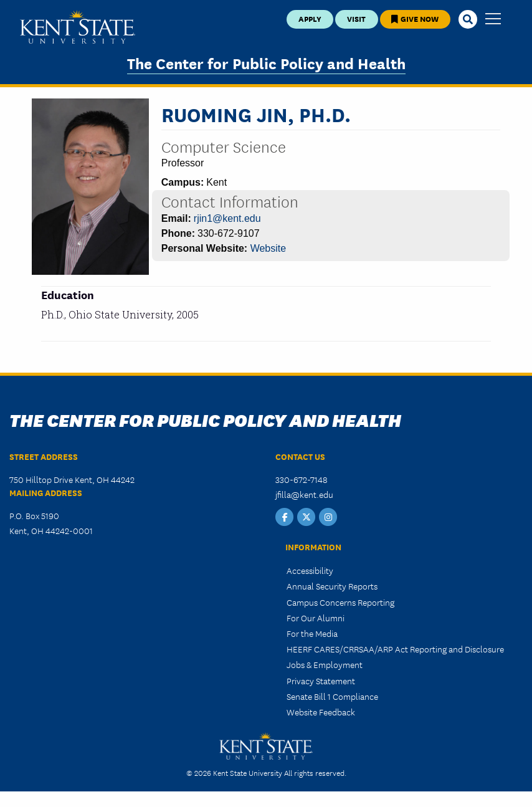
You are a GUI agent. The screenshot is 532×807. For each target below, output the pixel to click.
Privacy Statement (321, 680)
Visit (356, 18)
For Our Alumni (316, 618)
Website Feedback (321, 712)
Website (268, 248)
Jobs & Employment (325, 664)
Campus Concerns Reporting (340, 602)
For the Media (312, 633)
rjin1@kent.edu (227, 218)
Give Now (415, 18)
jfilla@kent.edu (304, 494)
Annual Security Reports (332, 586)
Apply (310, 18)
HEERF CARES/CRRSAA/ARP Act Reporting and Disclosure (395, 649)
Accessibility (310, 570)
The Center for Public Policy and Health (266, 63)
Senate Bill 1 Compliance (332, 696)
